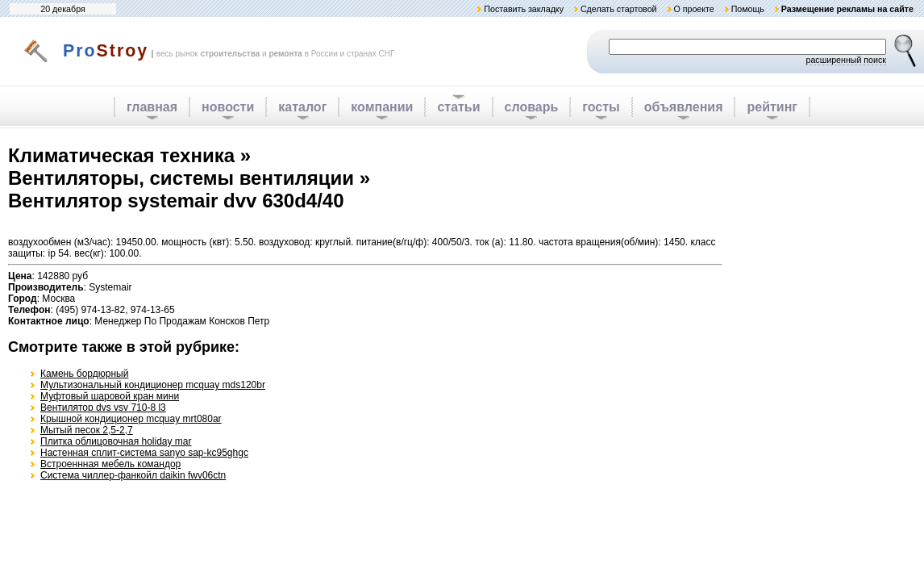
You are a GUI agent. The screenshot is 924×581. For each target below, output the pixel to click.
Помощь (748, 9)
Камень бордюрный (84, 374)
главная (152, 107)
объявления (684, 107)
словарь (532, 107)
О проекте (693, 9)
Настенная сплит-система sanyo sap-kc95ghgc (144, 453)
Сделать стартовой (619, 9)
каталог (302, 107)
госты (601, 107)
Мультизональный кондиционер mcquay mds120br (153, 385)
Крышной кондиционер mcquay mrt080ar (131, 419)
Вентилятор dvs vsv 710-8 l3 (103, 408)
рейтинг (772, 107)
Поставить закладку (524, 9)
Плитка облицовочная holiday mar (116, 441)
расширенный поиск (846, 60)
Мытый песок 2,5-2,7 (87, 430)
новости (228, 107)
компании (382, 107)
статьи (458, 107)
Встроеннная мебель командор (110, 464)
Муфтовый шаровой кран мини (110, 396)
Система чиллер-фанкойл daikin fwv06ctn (133, 475)
